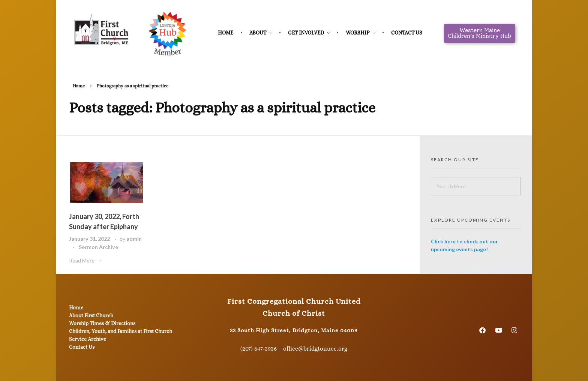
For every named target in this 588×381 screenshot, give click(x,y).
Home (79, 86)
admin (134, 239)
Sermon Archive (98, 247)
